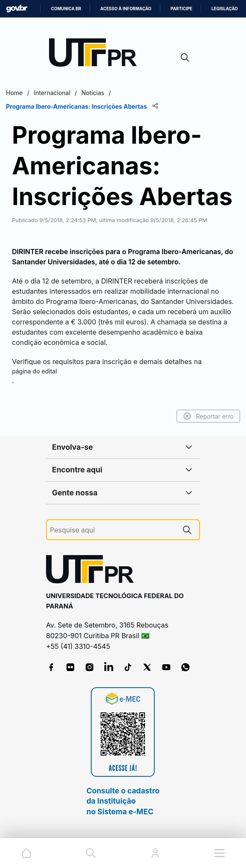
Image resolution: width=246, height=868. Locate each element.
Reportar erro (208, 416)
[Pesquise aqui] (113, 530)
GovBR (17, 9)
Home (14, 93)
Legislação (225, 9)
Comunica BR (66, 9)
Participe (181, 9)
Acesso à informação (126, 9)
